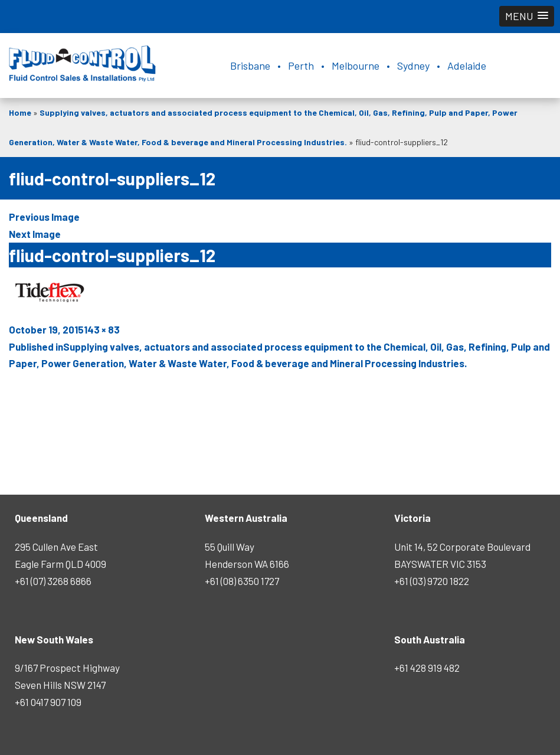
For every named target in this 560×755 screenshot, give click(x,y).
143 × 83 (102, 329)
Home (20, 112)
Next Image (35, 234)
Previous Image (44, 217)
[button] (527, 16)
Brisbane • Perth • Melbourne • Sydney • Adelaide (358, 66)
